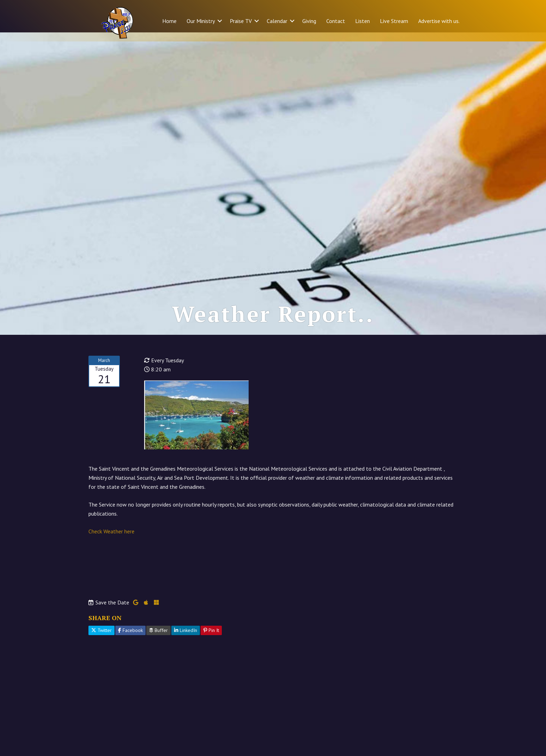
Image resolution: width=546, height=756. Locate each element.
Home (169, 21)
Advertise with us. (439, 21)
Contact (336, 21)
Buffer (158, 640)
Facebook (130, 640)
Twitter (102, 640)
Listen (362, 21)
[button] (220, 21)
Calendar (277, 21)
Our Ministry (201, 21)
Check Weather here (111, 540)
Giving (309, 21)
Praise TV (241, 21)
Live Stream (394, 21)
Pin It (211, 640)
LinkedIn (186, 640)
